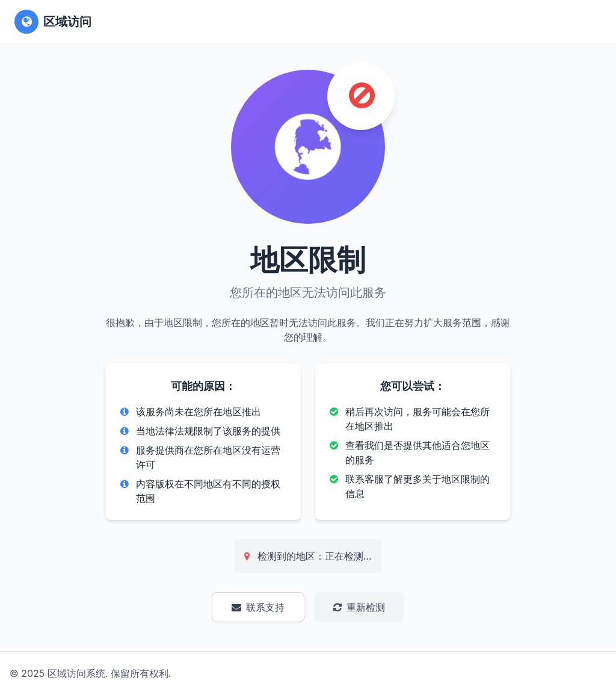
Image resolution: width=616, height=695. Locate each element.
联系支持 (258, 607)
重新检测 (359, 607)
